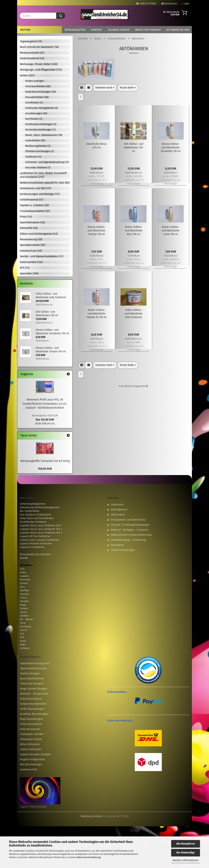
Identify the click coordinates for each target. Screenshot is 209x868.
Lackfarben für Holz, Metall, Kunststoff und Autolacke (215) (43, 175)
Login (186, 4)
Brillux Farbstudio (30, 744)
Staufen (24, 601)
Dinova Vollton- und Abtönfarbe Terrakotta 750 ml (171, 148)
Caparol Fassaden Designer (35, 754)
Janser (23, 612)
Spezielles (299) (29, 273)
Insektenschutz (28, 770)
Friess (23, 598)
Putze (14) (26, 217)
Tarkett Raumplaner (31, 699)
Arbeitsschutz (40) (31, 251)
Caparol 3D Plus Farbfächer (35, 536)
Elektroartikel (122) (31, 262)
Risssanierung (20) (31, 239)
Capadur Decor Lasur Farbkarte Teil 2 (41, 529)
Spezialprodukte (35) (32, 245)
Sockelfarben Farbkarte (33, 522)
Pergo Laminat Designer (34, 689)
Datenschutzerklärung (89, 857)
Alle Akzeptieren (186, 844)
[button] (82, 88)
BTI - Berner (27, 619)
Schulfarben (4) (34, 103)
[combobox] (105, 88)
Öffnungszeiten (75, 30)
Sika (22, 569)
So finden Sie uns (178, 30)
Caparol (24, 576)
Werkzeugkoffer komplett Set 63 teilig (45, 461)
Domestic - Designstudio (34, 694)
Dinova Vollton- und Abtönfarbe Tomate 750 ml (96, 231)
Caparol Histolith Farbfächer (36, 544)
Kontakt (97, 30)
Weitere (25, 30)
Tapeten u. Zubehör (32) (34, 205)
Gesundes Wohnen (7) (38, 168)
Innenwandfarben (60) (38, 86)
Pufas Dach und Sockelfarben (37, 518)
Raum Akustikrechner (32, 679)
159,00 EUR (45, 469)
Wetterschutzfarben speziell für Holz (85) (45, 183)
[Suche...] (61, 16)
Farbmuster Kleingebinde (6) (41, 108)
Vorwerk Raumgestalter (33, 704)
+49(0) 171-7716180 (146, 4)
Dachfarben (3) (34, 119)
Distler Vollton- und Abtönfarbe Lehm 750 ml (171, 231)
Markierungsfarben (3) (38, 146)
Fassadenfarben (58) (37, 97)
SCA (22, 634)
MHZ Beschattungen (31, 764)
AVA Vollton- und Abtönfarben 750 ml (134, 148)
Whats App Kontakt (148, 30)
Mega (23, 605)
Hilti (22, 637)
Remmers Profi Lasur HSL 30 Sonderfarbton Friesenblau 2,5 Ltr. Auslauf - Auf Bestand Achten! (45, 404)
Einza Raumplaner (30, 729)
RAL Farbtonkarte (30, 511)
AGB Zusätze (118, 515)
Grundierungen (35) (36, 113)
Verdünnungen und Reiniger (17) (40, 194)
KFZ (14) (25, 268)
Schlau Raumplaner (31, 724)
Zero (22, 587)
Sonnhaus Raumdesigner (34, 714)
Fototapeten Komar (31, 739)
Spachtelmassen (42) (32, 222)
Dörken (24, 609)
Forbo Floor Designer (32, 684)
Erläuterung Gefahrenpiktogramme (40, 507)
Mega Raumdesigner (31, 719)
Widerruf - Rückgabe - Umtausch (129, 530)
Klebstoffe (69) (29, 228)
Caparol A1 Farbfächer (32, 547)
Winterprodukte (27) (32, 53)
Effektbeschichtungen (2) (40, 151)
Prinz (23, 623)
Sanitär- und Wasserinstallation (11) (42, 256)
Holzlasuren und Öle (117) (35, 188)
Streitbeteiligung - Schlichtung (128, 540)
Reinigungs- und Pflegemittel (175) (41, 70)
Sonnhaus (25, 627)
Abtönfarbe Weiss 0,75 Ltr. (96, 146)
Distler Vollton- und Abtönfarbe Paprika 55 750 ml (97, 314)
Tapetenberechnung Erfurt (35, 663)
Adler (23, 645)
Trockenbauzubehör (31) (35, 211)
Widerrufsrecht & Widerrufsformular (131, 535)
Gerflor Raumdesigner (32, 709)
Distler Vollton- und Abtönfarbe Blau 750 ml (134, 231)
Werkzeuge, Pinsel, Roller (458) (39, 64)
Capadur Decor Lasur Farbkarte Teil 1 (41, 526)
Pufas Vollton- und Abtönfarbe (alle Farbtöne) (134, 314)
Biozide (24, 558)
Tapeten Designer (30, 674)
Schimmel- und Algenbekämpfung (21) (47, 162)
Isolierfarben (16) (35, 141)
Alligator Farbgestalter (33, 759)
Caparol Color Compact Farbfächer (39, 540)
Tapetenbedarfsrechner (33, 668)
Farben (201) (27, 75)
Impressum (117, 505)
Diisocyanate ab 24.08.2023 (35, 554)
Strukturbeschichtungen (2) (41, 124)
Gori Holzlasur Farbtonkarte (35, 515)
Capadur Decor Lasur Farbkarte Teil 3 (41, 533)
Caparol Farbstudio (31, 749)
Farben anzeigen (35, 81)
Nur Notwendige (186, 853)
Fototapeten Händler (32, 734)
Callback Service (119, 30)
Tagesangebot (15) (31, 41)
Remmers (25, 580)
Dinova (24, 583)
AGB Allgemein (119, 510)
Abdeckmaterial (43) (32, 58)
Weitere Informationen (186, 860)
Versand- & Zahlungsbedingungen (130, 525)
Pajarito (24, 594)
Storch (24, 630)
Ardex (23, 572)
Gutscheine (117, 545)
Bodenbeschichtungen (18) (41, 92)
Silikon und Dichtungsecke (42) (39, 234)
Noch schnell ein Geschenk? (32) (39, 47)
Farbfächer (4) (33, 157)
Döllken (24, 616)
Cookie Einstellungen (123, 550)
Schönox (25, 648)
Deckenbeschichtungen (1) (40, 130)
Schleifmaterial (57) (32, 200)
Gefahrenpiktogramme (33, 504)
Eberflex (24, 590)
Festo (23, 641)
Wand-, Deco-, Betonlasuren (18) (44, 135)
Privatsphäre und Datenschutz (128, 520)
